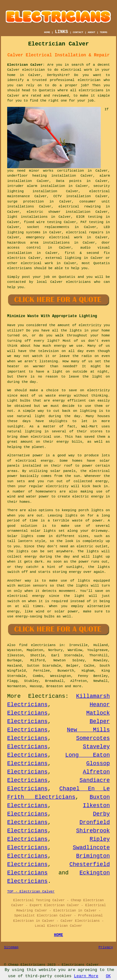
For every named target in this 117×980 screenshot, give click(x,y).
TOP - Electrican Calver (31, 892)
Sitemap (11, 947)
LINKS (61, 32)
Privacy (106, 947)
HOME (47, 32)
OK (108, 976)
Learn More (86, 976)
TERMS (104, 32)
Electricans (47, 696)
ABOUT (91, 32)
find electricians (37, 645)
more (77, 686)
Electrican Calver (25, 65)
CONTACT (78, 32)
